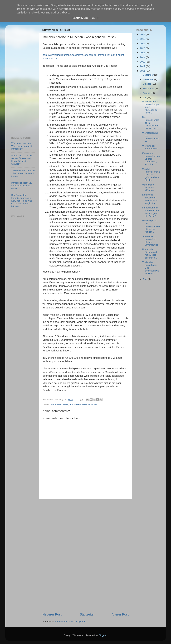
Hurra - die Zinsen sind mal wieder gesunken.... (150, 254)
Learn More (80, 18)
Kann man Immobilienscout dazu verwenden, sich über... (151, 159)
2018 (143, 39)
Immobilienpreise (60, 404)
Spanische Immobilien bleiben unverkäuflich (150, 241)
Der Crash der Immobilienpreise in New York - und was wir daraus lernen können (22, 201)
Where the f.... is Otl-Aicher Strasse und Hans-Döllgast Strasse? (22, 160)
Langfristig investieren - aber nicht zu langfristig (150, 199)
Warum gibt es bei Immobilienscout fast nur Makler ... (151, 226)
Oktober (147, 84)
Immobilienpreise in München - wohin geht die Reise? (150, 212)
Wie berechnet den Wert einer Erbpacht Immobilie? (22, 146)
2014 (143, 57)
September (149, 89)
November (149, 79)
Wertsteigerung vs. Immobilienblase (151, 137)
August (147, 93)
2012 (143, 66)
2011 (143, 71)
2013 (143, 62)
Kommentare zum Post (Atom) (71, 622)
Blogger (103, 635)
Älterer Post (120, 614)
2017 (143, 44)
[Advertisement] (86, 556)
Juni (145, 279)
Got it (96, 18)
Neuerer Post (52, 614)
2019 (143, 34)
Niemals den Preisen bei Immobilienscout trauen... (23, 173)
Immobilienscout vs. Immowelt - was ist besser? (22, 186)
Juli (145, 97)
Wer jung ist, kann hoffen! (150, 147)
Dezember (149, 75)
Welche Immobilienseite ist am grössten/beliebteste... (151, 175)
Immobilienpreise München (83, 404)
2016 (143, 48)
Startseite (87, 614)
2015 (143, 53)
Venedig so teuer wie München (148, 187)
